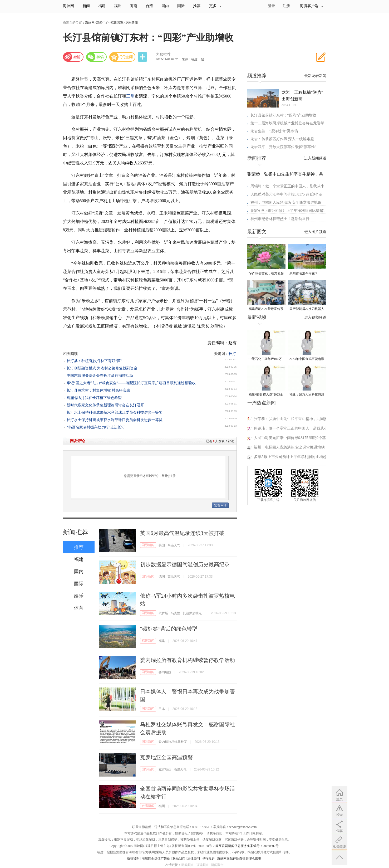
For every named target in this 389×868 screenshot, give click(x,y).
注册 (286, 6)
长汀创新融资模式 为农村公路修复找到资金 (102, 368)
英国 (162, 545)
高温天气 (174, 545)
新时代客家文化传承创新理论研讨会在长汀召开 (105, 405)
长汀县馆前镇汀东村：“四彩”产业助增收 (283, 115)
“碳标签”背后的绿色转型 (169, 629)
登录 (165, 476)
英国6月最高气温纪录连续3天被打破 (182, 533)
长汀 (232, 354)
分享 (143, 57)
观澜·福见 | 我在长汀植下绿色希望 (94, 398)
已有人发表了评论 (220, 441)
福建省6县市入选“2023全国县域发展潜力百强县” (266, 395)
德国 (162, 577)
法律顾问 (194, 859)
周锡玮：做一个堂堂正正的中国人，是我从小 (287, 186)
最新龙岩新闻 (315, 76)
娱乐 (79, 596)
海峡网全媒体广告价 (156, 859)
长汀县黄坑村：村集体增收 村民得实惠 (99, 390)
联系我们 (179, 859)
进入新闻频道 (315, 158)
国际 (181, 6)
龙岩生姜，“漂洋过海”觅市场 (274, 131)
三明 (130, 96)
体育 (79, 608)
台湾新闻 (148, 806)
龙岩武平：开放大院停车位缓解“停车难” (283, 147)
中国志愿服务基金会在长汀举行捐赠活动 (100, 376)
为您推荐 (163, 54)
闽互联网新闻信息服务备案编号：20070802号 (247, 846)
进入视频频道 (315, 317)
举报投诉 (209, 859)
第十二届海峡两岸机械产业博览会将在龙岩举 (287, 123)
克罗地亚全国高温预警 (166, 757)
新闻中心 (102, 23)
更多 (215, 6)
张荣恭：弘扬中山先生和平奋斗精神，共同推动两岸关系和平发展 (291, 420)
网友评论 (77, 441)
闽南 (134, 6)
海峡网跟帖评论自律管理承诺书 (239, 859)
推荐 (197, 6)
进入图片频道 (315, 232)
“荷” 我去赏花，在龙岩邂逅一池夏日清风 (266, 274)
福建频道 (117, 23)
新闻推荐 (76, 532)
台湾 (149, 6)
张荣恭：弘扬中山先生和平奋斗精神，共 (285, 174)
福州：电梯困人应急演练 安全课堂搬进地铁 (286, 203)
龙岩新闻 (131, 23)
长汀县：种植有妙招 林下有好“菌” (95, 361)
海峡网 (68, 6)
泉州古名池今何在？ (304, 273)
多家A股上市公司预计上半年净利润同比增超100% (290, 458)
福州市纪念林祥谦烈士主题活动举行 (280, 219)
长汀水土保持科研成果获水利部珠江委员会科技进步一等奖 (115, 413)
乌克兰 (175, 613)
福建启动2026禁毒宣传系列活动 (266, 309)
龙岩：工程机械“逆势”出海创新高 (302, 96)
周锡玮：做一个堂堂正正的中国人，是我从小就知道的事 (291, 429)
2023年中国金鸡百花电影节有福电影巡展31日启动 (307, 359)
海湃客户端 (312, 6)
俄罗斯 (163, 613)
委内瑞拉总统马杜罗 (173, 742)
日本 (162, 709)
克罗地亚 (165, 769)
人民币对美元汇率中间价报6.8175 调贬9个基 (286, 194)
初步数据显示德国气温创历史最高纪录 (185, 564)
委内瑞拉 (165, 672)
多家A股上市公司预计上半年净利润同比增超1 (288, 211)
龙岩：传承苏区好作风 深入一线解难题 (282, 139)
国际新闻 (148, 545)
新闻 (86, 6)
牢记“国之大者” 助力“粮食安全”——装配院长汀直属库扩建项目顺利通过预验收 (131, 383)
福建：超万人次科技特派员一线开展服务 (307, 395)
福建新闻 (148, 641)
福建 (102, 6)
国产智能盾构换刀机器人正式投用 (307, 309)
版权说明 (133, 859)
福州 (118, 6)
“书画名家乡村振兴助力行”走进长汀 (96, 427)
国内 (165, 6)
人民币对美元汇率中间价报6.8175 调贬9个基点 (292, 438)
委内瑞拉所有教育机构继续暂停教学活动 (188, 660)
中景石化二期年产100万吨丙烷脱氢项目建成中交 (266, 359)
